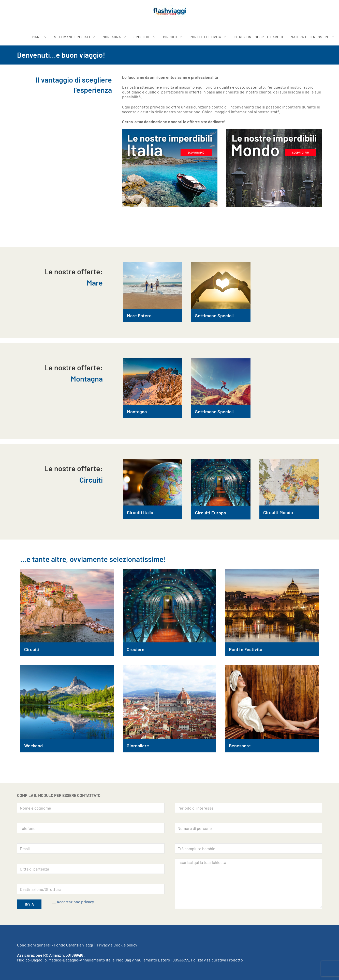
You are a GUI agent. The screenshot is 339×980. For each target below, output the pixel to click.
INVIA (29, 904)
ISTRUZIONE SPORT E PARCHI (258, 37)
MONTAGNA (112, 37)
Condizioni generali (34, 945)
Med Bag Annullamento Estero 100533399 (153, 960)
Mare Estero (139, 315)
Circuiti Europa (210, 513)
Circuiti (32, 649)
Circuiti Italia (140, 512)
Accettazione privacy (75, 902)
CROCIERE (142, 37)
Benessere (240, 746)
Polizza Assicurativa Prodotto (217, 960)
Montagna (137, 412)
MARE (37, 37)
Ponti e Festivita (246, 649)
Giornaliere (138, 746)
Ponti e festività (205, 37)
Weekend (33, 746)
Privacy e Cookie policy (117, 945)
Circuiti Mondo (278, 512)
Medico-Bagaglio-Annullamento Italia (82, 960)
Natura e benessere (310, 37)
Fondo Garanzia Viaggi (74, 945)
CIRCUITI (170, 37)
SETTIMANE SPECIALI (72, 37)
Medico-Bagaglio (32, 960)
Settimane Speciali (214, 315)
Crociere (136, 649)
